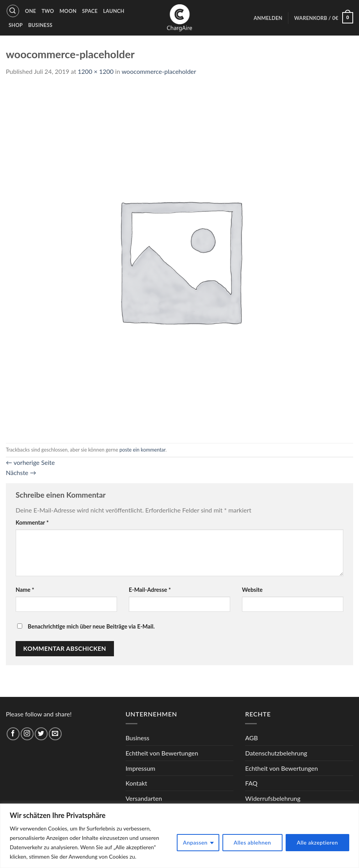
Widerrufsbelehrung (273, 798)
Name (25, 590)
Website (252, 590)
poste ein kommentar (142, 450)
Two (48, 11)
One (30, 11)
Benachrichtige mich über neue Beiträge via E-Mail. (91, 626)
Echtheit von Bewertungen (162, 753)
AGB (251, 738)
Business (40, 25)
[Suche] (13, 11)
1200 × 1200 (96, 71)
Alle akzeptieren (318, 842)
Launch (114, 11)
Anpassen (195, 842)
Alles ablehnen (252, 842)
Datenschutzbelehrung (276, 753)
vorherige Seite (30, 462)
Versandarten (144, 798)
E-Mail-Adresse (150, 590)
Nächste (21, 472)
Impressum (140, 768)
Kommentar (32, 522)
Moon (68, 11)
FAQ (251, 783)
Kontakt (136, 783)
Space (90, 11)
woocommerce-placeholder (159, 71)
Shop (16, 25)
